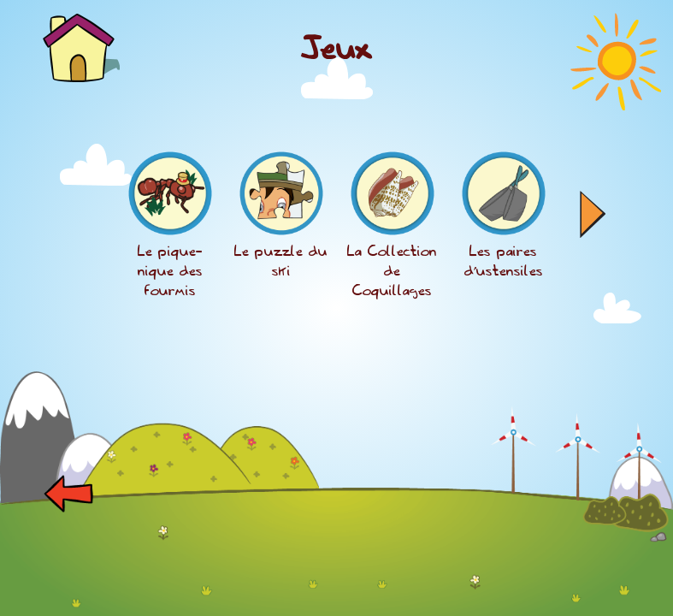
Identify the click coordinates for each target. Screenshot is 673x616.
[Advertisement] (337, 577)
